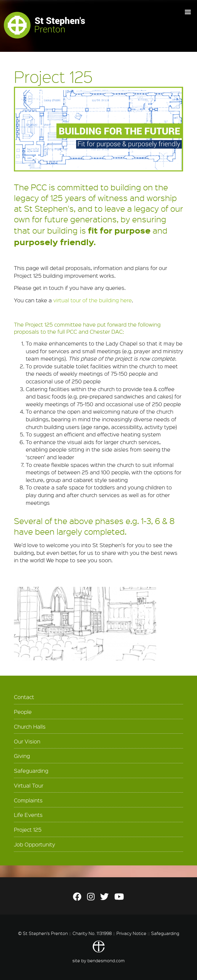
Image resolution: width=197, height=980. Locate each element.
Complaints (28, 800)
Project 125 (28, 830)
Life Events (28, 815)
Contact (24, 697)
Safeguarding (31, 771)
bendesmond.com (106, 960)
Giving (22, 756)
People (23, 712)
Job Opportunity (35, 844)
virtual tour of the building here (93, 300)
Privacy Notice (131, 933)
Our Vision (27, 741)
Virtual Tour (29, 785)
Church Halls (30, 727)
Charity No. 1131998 (92, 933)
